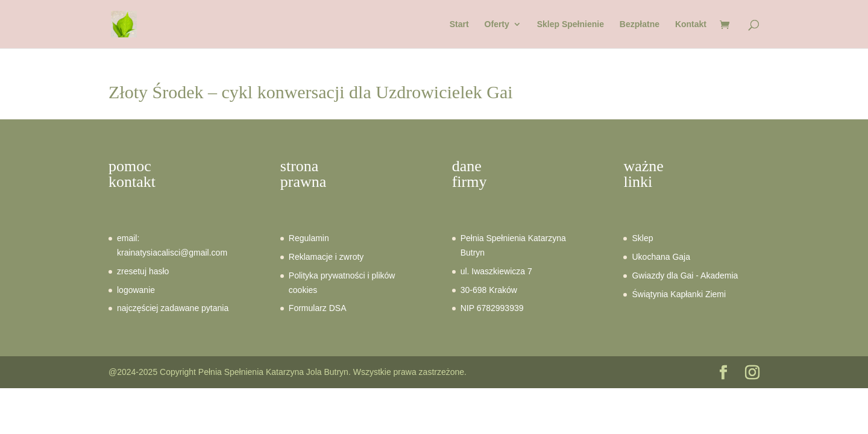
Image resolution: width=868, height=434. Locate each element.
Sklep (642, 238)
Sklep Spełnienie (571, 24)
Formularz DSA (318, 308)
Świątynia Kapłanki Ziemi (679, 294)
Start (459, 24)
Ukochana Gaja (661, 257)
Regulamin (309, 238)
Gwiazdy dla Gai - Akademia (685, 275)
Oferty (497, 24)
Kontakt (691, 24)
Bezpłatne (640, 24)
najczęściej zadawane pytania (173, 308)
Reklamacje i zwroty (326, 257)
